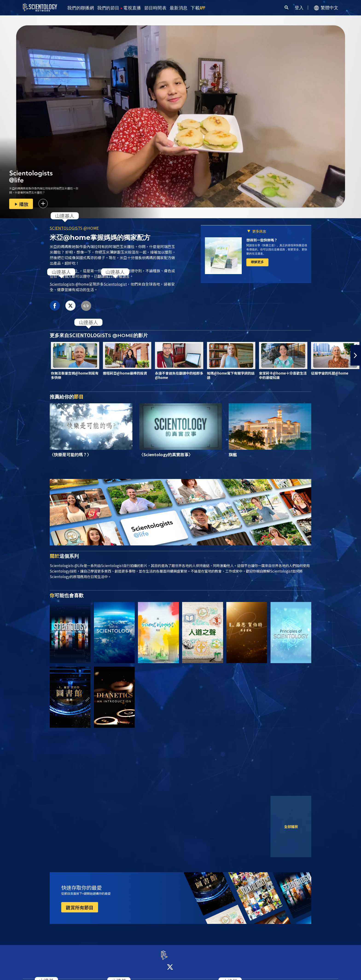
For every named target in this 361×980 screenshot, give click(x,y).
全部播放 (291, 826)
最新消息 (179, 8)
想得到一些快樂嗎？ (262, 240)
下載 (198, 8)
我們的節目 (108, 8)
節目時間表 (156, 8)
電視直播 (132, 8)
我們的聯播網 (81, 8)
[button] (356, 355)
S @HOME (74, 228)
